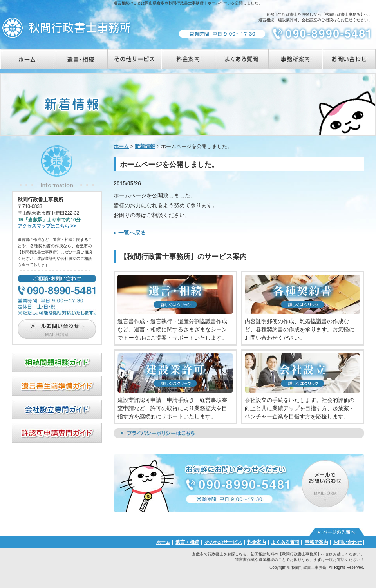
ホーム (121, 146)
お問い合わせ (347, 542)
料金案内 (257, 542)
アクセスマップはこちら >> (47, 226)
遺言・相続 (187, 542)
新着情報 (145, 146)
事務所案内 (316, 542)
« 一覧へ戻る (130, 233)
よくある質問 (285, 542)
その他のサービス (223, 542)
